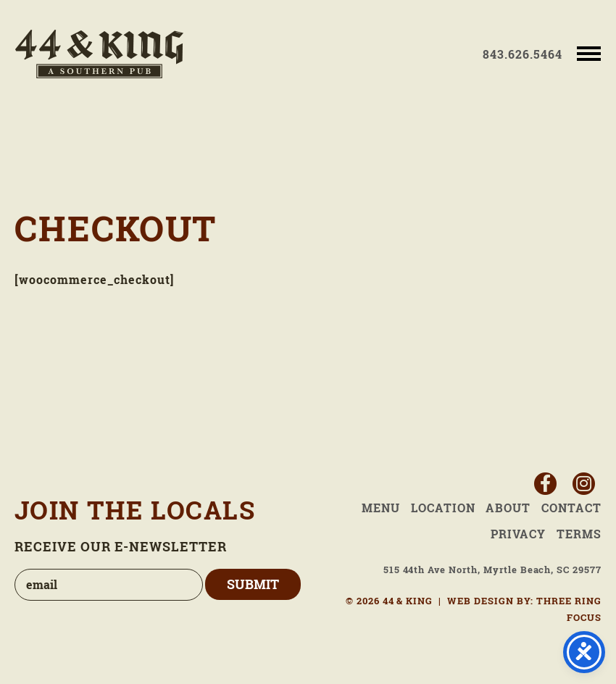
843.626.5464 (523, 54)
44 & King (99, 54)
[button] (589, 53)
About (508, 508)
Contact (571, 508)
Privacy (518, 534)
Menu (381, 508)
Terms (579, 534)
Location (443, 508)
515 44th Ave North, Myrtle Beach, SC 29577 (492, 570)
